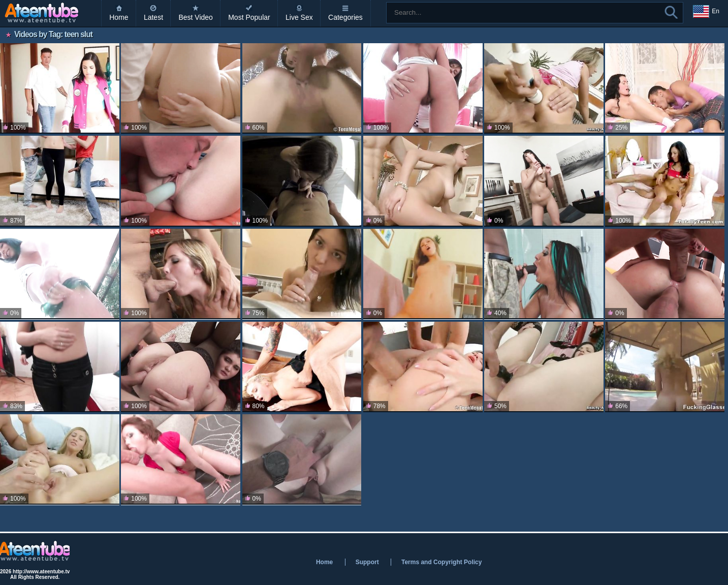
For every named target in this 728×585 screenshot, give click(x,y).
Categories (345, 17)
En (706, 12)
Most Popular (249, 17)
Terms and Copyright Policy (441, 562)
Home (119, 17)
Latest (153, 17)
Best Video (195, 17)
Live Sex (299, 17)
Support (367, 562)
